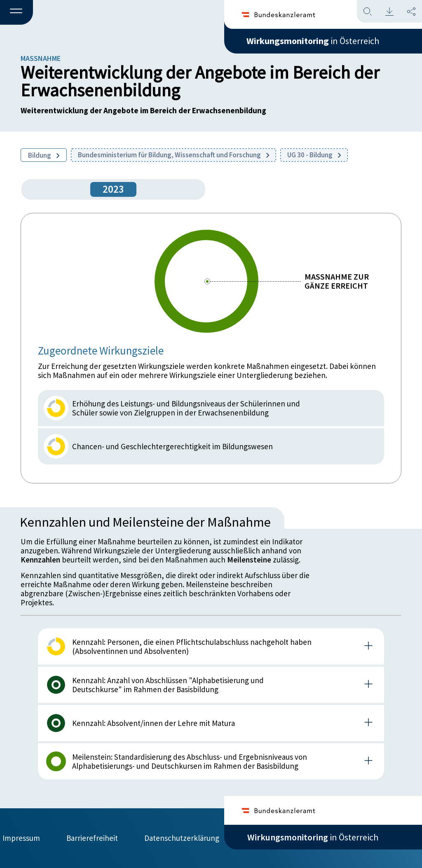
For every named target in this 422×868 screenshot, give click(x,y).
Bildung (44, 155)
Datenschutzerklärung (182, 838)
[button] (16, 13)
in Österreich (313, 41)
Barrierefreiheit (92, 838)
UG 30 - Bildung (314, 155)
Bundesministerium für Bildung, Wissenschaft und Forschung (173, 155)
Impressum (21, 838)
